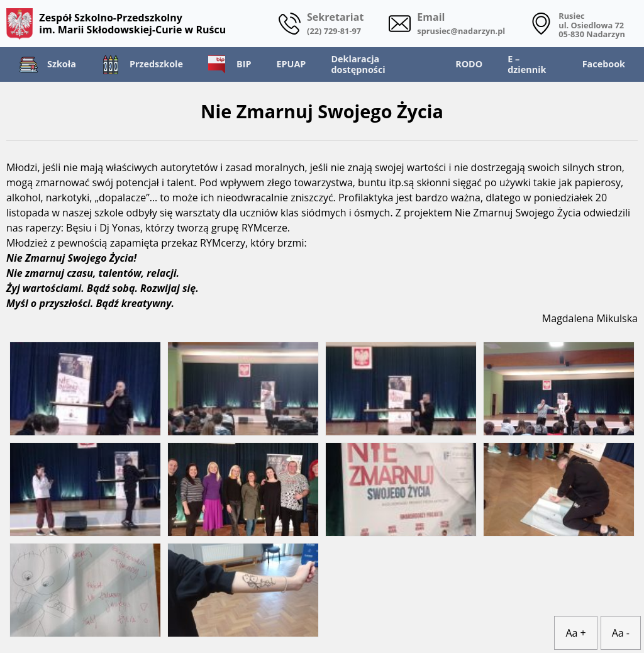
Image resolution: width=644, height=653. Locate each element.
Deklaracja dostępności (358, 64)
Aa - (621, 633)
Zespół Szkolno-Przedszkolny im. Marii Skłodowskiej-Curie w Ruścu (116, 24)
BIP (230, 65)
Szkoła (47, 65)
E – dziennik (527, 64)
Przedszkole (142, 65)
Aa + (575, 633)
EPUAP (291, 64)
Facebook (604, 64)
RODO (469, 64)
